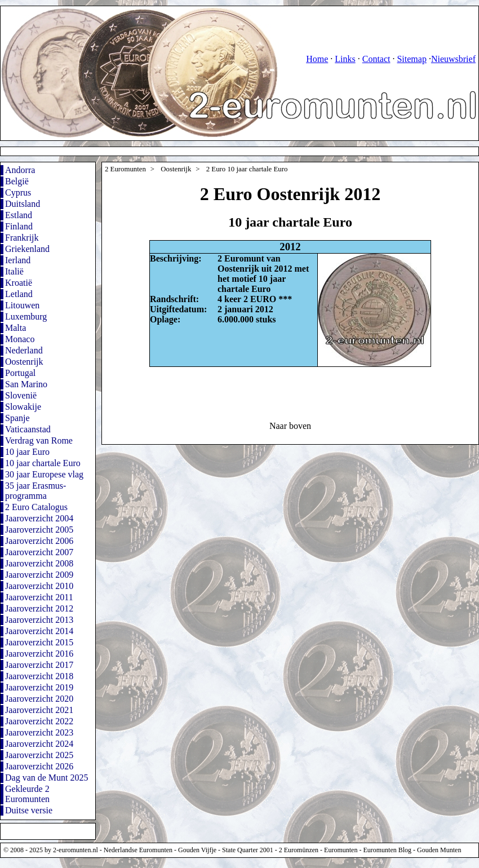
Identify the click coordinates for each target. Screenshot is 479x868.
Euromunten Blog (387, 850)
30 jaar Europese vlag (44, 474)
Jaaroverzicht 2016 (39, 654)
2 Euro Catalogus (36, 507)
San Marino (26, 384)
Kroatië (19, 283)
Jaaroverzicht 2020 (39, 699)
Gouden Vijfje (197, 850)
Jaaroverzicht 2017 (39, 665)
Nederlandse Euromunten (138, 850)
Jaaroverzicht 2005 (39, 530)
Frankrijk (22, 238)
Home (317, 59)
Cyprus (18, 192)
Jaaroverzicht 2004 (39, 518)
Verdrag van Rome (39, 440)
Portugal (20, 373)
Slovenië (21, 395)
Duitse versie (29, 810)
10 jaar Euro (27, 452)
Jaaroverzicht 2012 (39, 608)
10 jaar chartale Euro (43, 463)
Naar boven (290, 426)
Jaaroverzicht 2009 (39, 575)
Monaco (20, 339)
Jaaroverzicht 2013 (39, 620)
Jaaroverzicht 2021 (39, 710)
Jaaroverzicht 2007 (39, 552)
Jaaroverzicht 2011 (39, 597)
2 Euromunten (125, 169)
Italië (14, 271)
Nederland (24, 350)
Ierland (18, 260)
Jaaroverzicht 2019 (39, 687)
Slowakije (23, 407)
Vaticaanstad (28, 429)
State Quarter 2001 (248, 850)
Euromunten (341, 850)
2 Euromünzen (299, 850)
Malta (15, 328)
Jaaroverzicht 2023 (39, 732)
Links (345, 59)
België (17, 181)
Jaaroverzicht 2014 (39, 631)
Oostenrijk (24, 362)
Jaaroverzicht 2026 (39, 766)
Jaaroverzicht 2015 (39, 642)
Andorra (20, 170)
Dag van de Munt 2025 (47, 778)
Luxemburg (26, 316)
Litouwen (22, 305)
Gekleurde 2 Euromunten (27, 794)
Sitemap (411, 59)
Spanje (17, 418)
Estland (19, 215)
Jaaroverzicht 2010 (39, 586)
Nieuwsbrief (453, 59)
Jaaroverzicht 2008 (39, 563)
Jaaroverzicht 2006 (39, 541)
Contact (376, 59)
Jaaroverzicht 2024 (39, 744)
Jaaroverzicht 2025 (39, 755)
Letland (19, 294)
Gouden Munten (439, 850)
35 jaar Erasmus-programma (36, 491)
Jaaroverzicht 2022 (39, 721)
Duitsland (23, 204)
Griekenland (27, 249)
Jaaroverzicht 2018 (39, 676)
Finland (19, 226)
